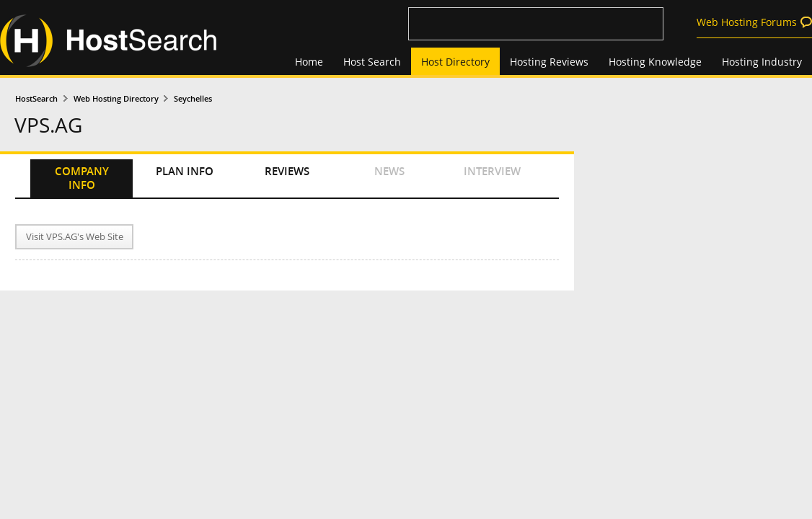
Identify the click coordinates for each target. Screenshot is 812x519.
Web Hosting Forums (747, 22)
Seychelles (193, 98)
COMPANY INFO (82, 178)
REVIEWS (287, 171)
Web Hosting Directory (116, 98)
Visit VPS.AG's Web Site (75, 237)
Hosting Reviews (549, 62)
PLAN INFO (185, 171)
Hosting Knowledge (655, 62)
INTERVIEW (492, 171)
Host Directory (455, 62)
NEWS (389, 171)
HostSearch (36, 98)
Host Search (372, 62)
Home (309, 62)
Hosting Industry (762, 62)
